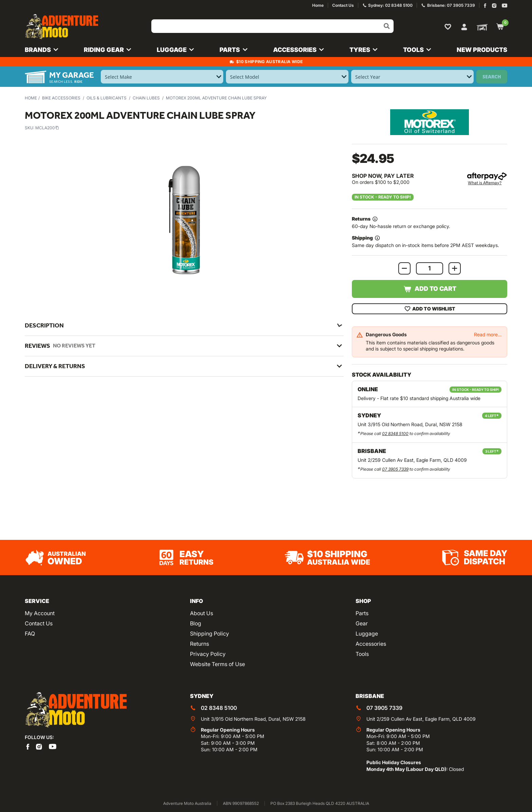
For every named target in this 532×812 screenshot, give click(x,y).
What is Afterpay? (485, 183)
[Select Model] (287, 77)
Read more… (488, 335)
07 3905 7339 (395, 469)
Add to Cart (430, 289)
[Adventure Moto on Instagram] (494, 6)
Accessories (371, 644)
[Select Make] (162, 77)
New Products (482, 50)
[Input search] (272, 26)
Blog (196, 623)
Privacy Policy (208, 654)
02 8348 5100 (395, 433)
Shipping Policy (210, 634)
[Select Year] (412, 77)
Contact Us (39, 623)
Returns (199, 644)
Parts (362, 613)
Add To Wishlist (430, 309)
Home (31, 98)
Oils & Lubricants (107, 98)
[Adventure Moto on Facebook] (485, 6)
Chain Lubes (146, 98)
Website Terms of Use (217, 664)
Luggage (367, 634)
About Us (202, 613)
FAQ (30, 634)
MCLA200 (47, 128)
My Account (40, 613)
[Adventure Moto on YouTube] (505, 6)
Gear (362, 623)
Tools (362, 654)
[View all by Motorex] (430, 122)
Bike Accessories (61, 98)
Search (492, 77)
